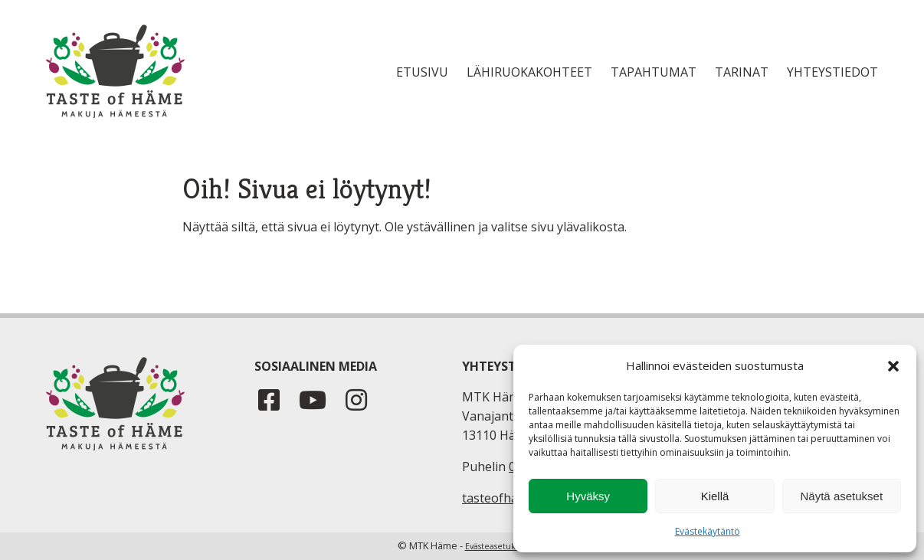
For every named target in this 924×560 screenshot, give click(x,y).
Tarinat (742, 72)
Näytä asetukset (842, 496)
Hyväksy (588, 496)
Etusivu (422, 72)
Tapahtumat (654, 72)
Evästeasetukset (496, 546)
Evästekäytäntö (708, 531)
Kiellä (715, 496)
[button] (893, 366)
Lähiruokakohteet (529, 72)
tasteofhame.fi (503, 498)
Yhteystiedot (832, 72)
